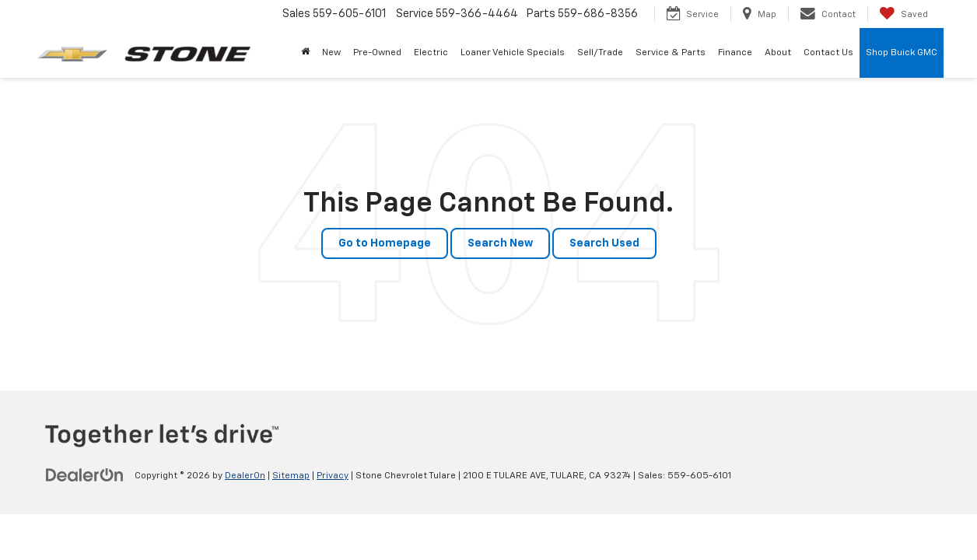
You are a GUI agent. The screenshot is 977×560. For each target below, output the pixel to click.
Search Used (604, 243)
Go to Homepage (385, 243)
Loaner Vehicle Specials (513, 53)
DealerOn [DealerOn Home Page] (245, 476)
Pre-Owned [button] (377, 53)
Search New (500, 243)
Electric (431, 53)
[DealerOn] (85, 475)
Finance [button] (735, 53)
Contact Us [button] (828, 53)
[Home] (305, 53)
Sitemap (291, 476)
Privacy (333, 476)
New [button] (331, 53)
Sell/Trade (600, 53)
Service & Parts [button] (671, 53)
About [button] (778, 53)
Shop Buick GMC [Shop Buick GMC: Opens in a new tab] (902, 53)
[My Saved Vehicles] (903, 14)
